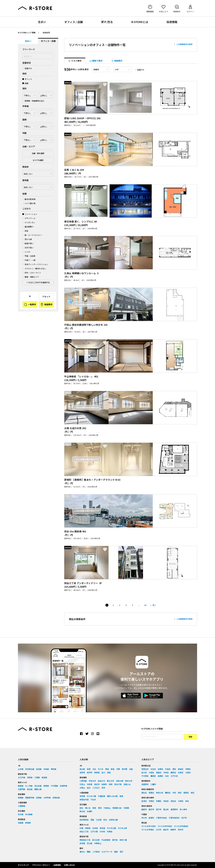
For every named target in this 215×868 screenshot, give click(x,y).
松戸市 (184, 818)
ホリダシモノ (29, 222)
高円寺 (90, 772)
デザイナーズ (29, 218)
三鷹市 (153, 784)
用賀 (111, 784)
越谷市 (166, 830)
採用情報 (172, 22)
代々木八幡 (91, 796)
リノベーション (30, 214)
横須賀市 (174, 809)
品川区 (144, 772)
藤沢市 (151, 809)
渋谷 (94, 769)
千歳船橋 (101, 796)
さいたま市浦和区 (181, 826)
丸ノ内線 (29, 786)
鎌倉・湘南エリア (31, 277)
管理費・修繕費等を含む (33, 101)
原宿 (107, 769)
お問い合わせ (69, 865)
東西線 (46, 786)
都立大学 (110, 781)
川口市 (159, 830)
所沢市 (181, 830)
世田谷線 (56, 798)
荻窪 (109, 772)
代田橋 (126, 808)
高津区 (144, 801)
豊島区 (159, 772)
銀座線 (21, 786)
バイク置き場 (29, 203)
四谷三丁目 (84, 831)
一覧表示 (30, 305)
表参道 (102, 828)
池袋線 (21, 823)
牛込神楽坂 (106, 840)
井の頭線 (29, 814)
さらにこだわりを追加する (39, 282)
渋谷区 (153, 769)
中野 (118, 769)
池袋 (131, 769)
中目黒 (90, 784)
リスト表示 (75, 61)
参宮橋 (82, 796)
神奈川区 (160, 793)
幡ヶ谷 (88, 808)
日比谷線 (38, 786)
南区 (193, 793)
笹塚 (100, 808)
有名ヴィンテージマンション (35, 264)
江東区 (188, 772)
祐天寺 (97, 784)
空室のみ (27, 68)
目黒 (89, 769)
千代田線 (54, 786)
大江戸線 (21, 777)
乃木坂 (102, 831)
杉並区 (168, 769)
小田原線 (21, 806)
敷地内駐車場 (29, 199)
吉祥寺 (82, 772)
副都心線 (38, 789)
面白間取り (28, 227)
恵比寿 (82, 769)
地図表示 (46, 305)
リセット (46, 296)
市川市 (144, 818)
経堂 (121, 796)
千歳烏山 (107, 808)
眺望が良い (28, 243)
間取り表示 (96, 61)
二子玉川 (96, 788)
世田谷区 (145, 769)
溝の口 (82, 852)
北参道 (95, 828)
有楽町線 (63, 786)
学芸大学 (92, 781)
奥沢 (89, 788)
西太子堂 (118, 784)
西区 (180, 793)
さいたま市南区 (148, 830)
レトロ (26, 252)
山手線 (21, 769)
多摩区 (159, 801)
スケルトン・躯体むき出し (34, 268)
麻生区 (173, 801)
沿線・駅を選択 (38, 153)
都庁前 (115, 840)
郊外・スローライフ (32, 273)
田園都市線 (30, 798)
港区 (174, 769)
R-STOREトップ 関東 (27, 32)
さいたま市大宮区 (149, 826)
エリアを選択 (38, 160)
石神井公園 (113, 820)
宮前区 (166, 801)
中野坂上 (98, 843)
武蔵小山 (127, 784)
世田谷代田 (84, 799)
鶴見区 (168, 793)
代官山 (82, 784)
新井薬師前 (84, 820)
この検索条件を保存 (184, 44)
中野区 (188, 769)
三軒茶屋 (83, 781)
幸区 (187, 801)
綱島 (89, 852)
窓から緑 (27, 239)
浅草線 (30, 777)
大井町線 (47, 798)
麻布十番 (123, 840)
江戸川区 (174, 776)
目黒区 (161, 769)
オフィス (27, 79)
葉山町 (166, 809)
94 (145, 605)
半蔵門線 (21, 789)
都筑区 (186, 793)
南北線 (30, 789)
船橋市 (151, 818)
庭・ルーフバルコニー (32, 235)
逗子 (122, 852)
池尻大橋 (120, 781)
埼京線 (53, 769)
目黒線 (39, 798)
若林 (103, 788)
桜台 (105, 820)
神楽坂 (88, 828)
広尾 (81, 828)
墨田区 (153, 776)
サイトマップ (23, 865)
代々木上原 (122, 828)
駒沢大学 (129, 781)
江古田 (99, 820)
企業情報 (57, 865)
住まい (42, 22)
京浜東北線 (30, 769)
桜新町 (104, 784)
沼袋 (92, 820)
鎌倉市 (144, 809)
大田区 (151, 772)
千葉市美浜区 (174, 818)
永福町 (90, 811)
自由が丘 (101, 781)
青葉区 (151, 793)
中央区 (166, 772)
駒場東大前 (117, 808)
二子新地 (96, 852)
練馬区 (173, 772)
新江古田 (96, 840)
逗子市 (159, 809)
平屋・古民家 (29, 256)
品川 (103, 772)
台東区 (181, 772)
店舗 (25, 83)
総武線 (39, 769)
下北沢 (93, 799)
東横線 (21, 798)
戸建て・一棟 (29, 260)
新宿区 (181, 769)
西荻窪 (97, 772)
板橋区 (161, 776)
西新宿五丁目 (85, 840)
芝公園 (90, 843)
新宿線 (44, 777)
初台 (81, 808)
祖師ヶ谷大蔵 (112, 796)
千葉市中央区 (161, 818)
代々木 (101, 769)
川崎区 (181, 801)
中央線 (46, 769)
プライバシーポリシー (41, 865)
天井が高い (28, 248)
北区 (167, 776)
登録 (190, 737)
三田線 (37, 777)
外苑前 (110, 831)
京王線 (21, 814)
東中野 (125, 769)
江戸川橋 (94, 831)
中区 (174, 793)
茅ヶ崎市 (183, 809)
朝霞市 (173, 830)
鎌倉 (116, 852)
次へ (154, 605)
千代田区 (145, 776)
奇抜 (25, 231)
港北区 (144, 793)
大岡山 (82, 788)
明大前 (82, 811)
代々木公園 (112, 828)
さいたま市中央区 (165, 826)
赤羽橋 (82, 843)
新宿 (113, 769)
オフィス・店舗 (48, 41)
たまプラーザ (107, 852)
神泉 (94, 808)
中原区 (151, 801)
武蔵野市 (145, 784)
